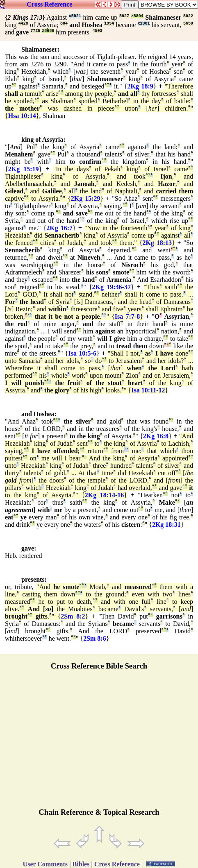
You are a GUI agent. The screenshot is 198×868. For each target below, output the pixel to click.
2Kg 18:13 (157, 243)
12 (162, 390)
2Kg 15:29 (86, 198)
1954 (109, 24)
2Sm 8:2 (73, 616)
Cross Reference (49, 4)
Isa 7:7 (125, 316)
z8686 (48, 31)
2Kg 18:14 (100, 495)
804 (64, 24)
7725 (35, 31)
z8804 (137, 16)
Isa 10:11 (144, 390)
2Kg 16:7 (59, 228)
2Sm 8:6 (95, 638)
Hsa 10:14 (22, 116)
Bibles (81, 864)
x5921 (75, 16)
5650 (188, 24)
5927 (124, 16)
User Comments (45, 864)
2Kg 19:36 (107, 287)
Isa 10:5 (80, 353)
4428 (23, 24)
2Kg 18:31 (166, 525)
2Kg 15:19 (24, 169)
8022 (188, 16)
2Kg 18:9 (140, 86)
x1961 (144, 24)
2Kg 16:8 (156, 436)
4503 (98, 31)
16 (121, 495)
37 (127, 287)
